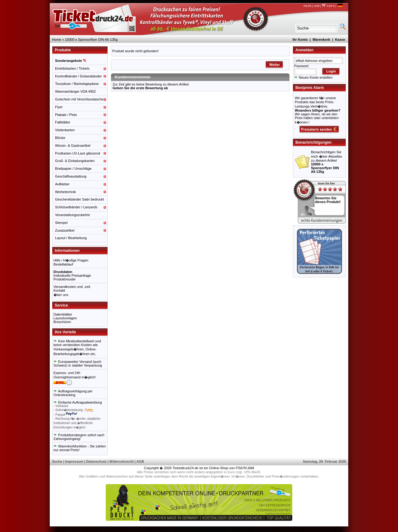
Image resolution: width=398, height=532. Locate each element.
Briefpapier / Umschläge (73, 169)
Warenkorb (321, 39)
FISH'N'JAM (245, 468)
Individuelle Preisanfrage (72, 275)
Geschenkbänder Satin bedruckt (79, 199)
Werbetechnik (65, 192)
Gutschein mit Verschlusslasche (79, 99)
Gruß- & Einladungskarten (75, 161)
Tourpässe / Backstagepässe (77, 84)
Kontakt (59, 290)
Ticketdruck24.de (185, 468)
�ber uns (61, 295)
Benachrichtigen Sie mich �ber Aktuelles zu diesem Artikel (326, 162)
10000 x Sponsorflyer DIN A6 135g (91, 39)
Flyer (59, 107)
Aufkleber (62, 184)
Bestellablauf (63, 264)
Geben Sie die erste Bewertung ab (140, 88)
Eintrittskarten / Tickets (72, 68)
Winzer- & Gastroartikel (73, 146)
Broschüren (62, 322)
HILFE (308, 6)
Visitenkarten (65, 130)
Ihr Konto (300, 39)
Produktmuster (65, 279)
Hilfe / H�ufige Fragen (71, 260)
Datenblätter (63, 314)
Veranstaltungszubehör (73, 215)
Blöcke (60, 138)
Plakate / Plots (66, 115)
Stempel (61, 223)
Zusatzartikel (65, 230)
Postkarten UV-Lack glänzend (78, 153)
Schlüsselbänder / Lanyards (76, 207)
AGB (317, 6)
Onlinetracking (64, 395)
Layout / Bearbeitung (71, 238)
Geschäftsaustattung (71, 176)
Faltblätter (63, 122)
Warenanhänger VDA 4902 (75, 91)
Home (56, 39)
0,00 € (328, 6)
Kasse (340, 39)
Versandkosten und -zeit (72, 287)
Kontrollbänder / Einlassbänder (78, 76)
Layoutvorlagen (65, 318)
